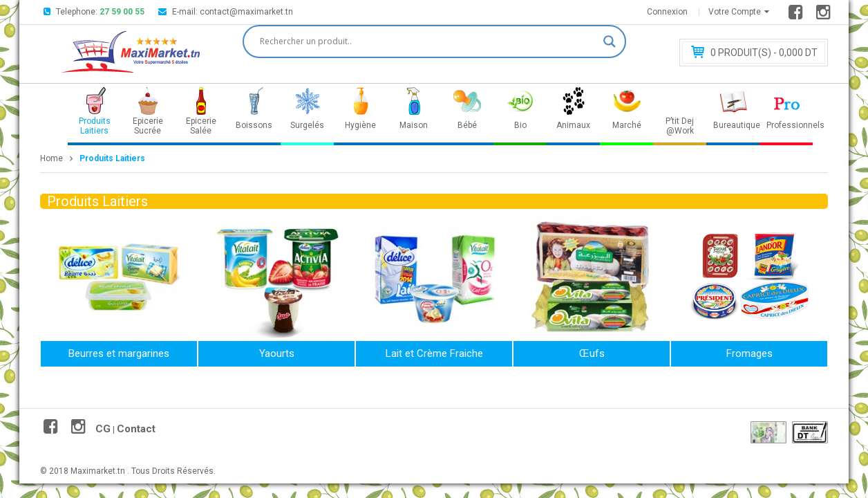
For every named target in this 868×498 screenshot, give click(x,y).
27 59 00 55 (122, 12)
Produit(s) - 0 (764, 53)
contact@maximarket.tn (246, 12)
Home (51, 158)
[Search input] (428, 41)
